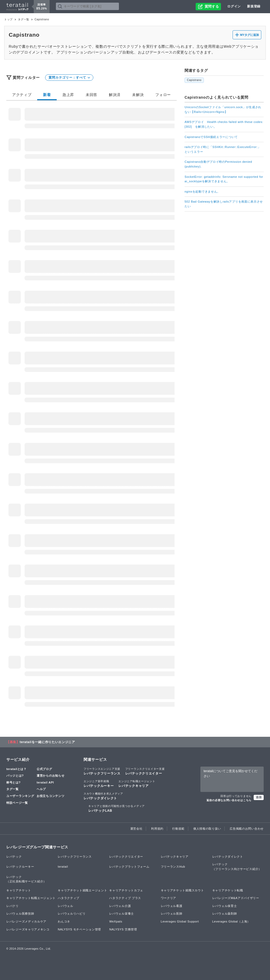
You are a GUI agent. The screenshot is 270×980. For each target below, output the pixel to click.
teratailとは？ (16, 769)
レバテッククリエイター (145, 771)
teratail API (45, 782)
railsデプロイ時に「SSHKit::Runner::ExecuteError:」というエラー (223, 149)
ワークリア (169, 898)
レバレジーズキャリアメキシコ (28, 929)
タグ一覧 (24, 19)
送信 (259, 797)
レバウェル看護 (172, 906)
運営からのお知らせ (50, 776)
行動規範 (178, 829)
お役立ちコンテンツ (50, 796)
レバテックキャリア (137, 783)
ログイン (234, 6)
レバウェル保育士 (225, 906)
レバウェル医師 (172, 914)
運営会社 (136, 829)
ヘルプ (41, 789)
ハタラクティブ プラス (125, 898)
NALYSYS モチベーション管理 (79, 929)
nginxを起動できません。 (202, 192)
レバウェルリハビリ (72, 914)
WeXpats (116, 921)
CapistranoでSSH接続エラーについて (211, 137)
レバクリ (13, 906)
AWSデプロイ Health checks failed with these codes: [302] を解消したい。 (224, 124)
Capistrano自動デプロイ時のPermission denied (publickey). (218, 164)
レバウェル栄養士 (122, 914)
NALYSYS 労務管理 (123, 929)
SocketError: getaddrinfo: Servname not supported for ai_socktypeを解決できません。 (224, 179)
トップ (8, 19)
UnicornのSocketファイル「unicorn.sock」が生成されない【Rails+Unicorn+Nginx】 (223, 109)
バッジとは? (15, 776)
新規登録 (254, 6)
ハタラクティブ (69, 898)
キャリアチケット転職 (228, 890)
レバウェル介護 (120, 906)
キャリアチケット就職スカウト (182, 890)
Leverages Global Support (180, 921)
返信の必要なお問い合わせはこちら (229, 800)
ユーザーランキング (20, 796)
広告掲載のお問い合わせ (247, 829)
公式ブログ (44, 769)
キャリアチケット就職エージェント (82, 890)
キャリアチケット (19, 890)
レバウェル (66, 906)
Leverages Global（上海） (231, 921)
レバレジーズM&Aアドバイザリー (236, 898)
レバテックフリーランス (102, 771)
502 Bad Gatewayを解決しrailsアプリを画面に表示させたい (224, 204)
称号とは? (13, 782)
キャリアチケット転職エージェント (31, 898)
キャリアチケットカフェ (126, 890)
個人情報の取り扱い (207, 829)
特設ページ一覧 (17, 803)
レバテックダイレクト (103, 796)
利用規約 (157, 829)
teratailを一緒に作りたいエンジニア (47, 742)
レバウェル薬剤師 (225, 914)
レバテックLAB (117, 808)
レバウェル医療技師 (20, 914)
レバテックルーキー (99, 783)
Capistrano (194, 80)
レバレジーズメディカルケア (26, 921)
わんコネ (64, 921)
